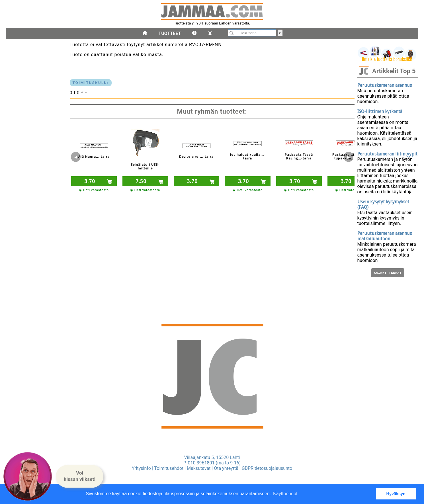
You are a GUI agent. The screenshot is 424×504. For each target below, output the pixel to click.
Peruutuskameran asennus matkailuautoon (385, 236)
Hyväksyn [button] (396, 494)
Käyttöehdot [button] (285, 494)
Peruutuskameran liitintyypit (387, 154)
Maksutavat (199, 468)
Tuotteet (170, 33)
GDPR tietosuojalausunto (267, 468)
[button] (80, 476)
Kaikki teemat (388, 273)
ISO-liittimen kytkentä (380, 111)
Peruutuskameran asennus (385, 85)
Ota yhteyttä (226, 468)
